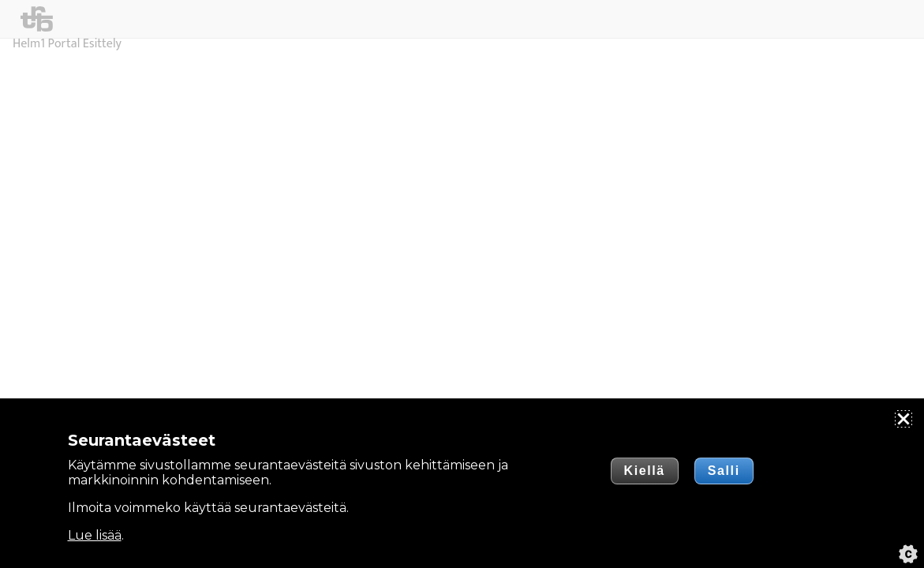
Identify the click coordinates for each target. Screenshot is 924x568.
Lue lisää (95, 535)
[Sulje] (903, 419)
